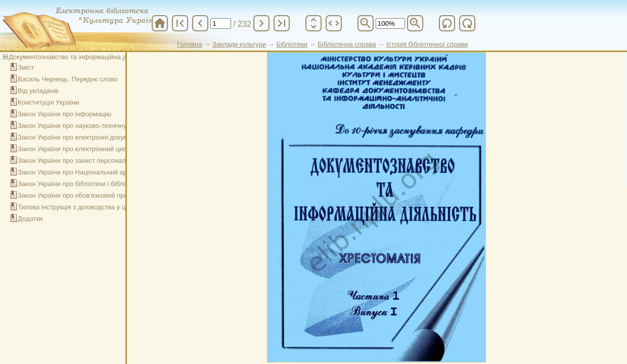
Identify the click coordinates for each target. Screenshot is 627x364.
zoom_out (366, 23)
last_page (282, 23)
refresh (447, 23)
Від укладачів (38, 91)
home (160, 23)
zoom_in (415, 23)
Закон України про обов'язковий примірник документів (100, 195)
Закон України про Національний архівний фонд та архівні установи (121, 172)
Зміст (26, 67)
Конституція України (48, 102)
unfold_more (313, 23)
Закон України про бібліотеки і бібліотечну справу (93, 184)
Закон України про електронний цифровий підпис (93, 149)
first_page (180, 23)
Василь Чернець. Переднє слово (68, 79)
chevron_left (200, 23)
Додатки (30, 219)
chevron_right (261, 23)
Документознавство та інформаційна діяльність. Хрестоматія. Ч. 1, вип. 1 (120, 57)
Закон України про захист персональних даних (89, 161)
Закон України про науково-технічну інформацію (91, 126)
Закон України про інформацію (64, 114)
